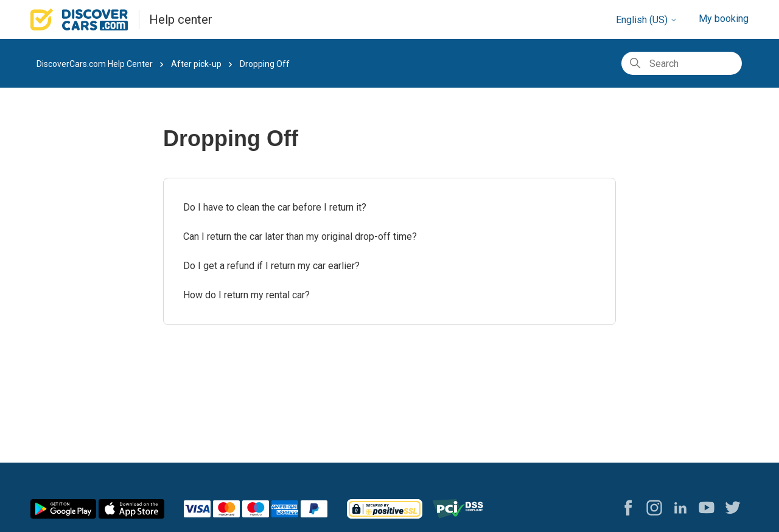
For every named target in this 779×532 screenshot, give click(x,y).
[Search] (682, 63)
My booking (724, 19)
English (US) (647, 20)
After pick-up (196, 64)
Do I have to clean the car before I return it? (275, 207)
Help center (181, 19)
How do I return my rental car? (246, 295)
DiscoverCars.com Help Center (95, 64)
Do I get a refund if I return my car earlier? (271, 266)
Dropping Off (265, 64)
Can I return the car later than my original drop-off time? (300, 236)
